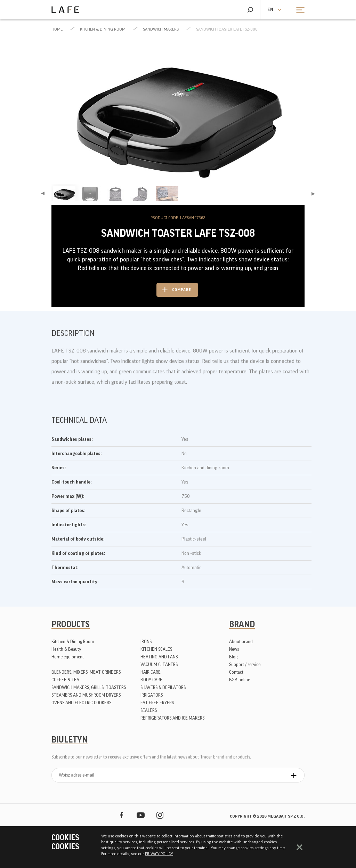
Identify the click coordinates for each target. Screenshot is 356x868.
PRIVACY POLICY (159, 854)
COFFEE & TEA (65, 680)
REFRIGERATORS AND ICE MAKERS (172, 718)
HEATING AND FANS (159, 657)
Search (250, 10)
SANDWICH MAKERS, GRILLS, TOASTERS (89, 687)
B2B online (240, 680)
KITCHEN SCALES (156, 649)
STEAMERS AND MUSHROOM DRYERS (86, 695)
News (234, 649)
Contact (236, 672)
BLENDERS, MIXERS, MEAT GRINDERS (86, 672)
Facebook (122, 815)
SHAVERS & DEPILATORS (163, 687)
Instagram (160, 815)
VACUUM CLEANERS (159, 664)
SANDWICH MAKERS (161, 29)
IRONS (146, 642)
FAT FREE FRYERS (157, 703)
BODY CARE (151, 680)
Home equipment (68, 657)
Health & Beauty (66, 649)
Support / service (245, 664)
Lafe (65, 10)
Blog (233, 657)
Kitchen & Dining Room (103, 29)
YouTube (141, 815)
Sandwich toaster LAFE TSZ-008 (227, 29)
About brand (241, 642)
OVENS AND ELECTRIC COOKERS (81, 703)
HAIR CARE (151, 672)
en (270, 10)
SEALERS (149, 710)
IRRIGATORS (152, 695)
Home (57, 29)
